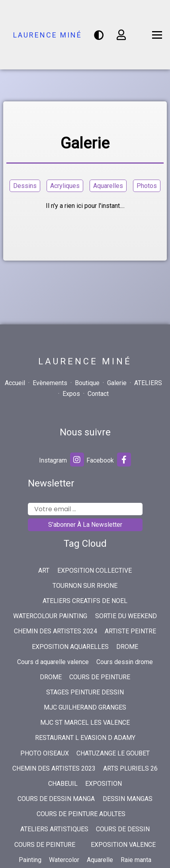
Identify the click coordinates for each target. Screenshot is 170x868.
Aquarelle (100, 860)
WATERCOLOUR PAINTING (50, 616)
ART (44, 570)
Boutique (87, 383)
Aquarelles (108, 186)
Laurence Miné (48, 35)
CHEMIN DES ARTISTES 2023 (54, 768)
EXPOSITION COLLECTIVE (95, 570)
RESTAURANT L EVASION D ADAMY (85, 738)
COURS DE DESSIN (123, 829)
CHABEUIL (63, 784)
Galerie (117, 383)
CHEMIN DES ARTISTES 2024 (56, 631)
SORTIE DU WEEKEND (126, 616)
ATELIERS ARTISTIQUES (54, 829)
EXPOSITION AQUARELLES (70, 647)
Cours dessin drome (125, 662)
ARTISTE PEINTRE (130, 631)
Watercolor (64, 860)
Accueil (15, 383)
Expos (71, 394)
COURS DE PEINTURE (100, 677)
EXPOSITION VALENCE (123, 845)
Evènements (50, 383)
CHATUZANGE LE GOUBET (113, 753)
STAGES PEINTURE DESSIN (85, 692)
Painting (30, 860)
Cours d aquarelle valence (53, 662)
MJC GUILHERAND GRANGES (85, 707)
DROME (127, 647)
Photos (147, 186)
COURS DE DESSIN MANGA (56, 799)
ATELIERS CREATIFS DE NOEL (85, 601)
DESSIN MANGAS (128, 799)
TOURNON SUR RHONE (85, 586)
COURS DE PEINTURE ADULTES (81, 814)
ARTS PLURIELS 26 (130, 768)
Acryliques (65, 186)
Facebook (109, 460)
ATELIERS (148, 383)
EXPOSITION (104, 784)
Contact (98, 394)
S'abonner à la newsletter (85, 525)
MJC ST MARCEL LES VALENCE (85, 723)
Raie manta (136, 860)
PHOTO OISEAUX (45, 753)
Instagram (62, 460)
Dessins (25, 186)
